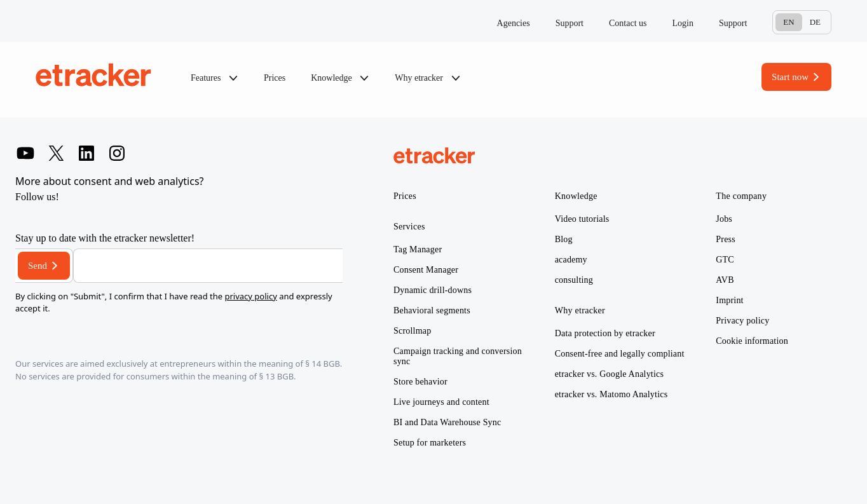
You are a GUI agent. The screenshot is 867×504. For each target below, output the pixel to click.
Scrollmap (412, 331)
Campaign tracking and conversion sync (458, 356)
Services (409, 227)
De (815, 22)
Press (726, 239)
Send (38, 266)
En (788, 22)
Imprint (729, 300)
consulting (574, 280)
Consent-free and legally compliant (620, 354)
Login (683, 23)
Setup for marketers (430, 443)
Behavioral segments (432, 310)
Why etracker (427, 78)
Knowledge (340, 78)
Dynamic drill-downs (433, 290)
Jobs (724, 219)
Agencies (514, 23)
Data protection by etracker (605, 333)
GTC (725, 260)
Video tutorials (582, 219)
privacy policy (250, 296)
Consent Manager (426, 270)
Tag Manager (418, 249)
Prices (275, 78)
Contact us (628, 23)
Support (570, 23)
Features (215, 78)
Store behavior (420, 382)
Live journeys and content (441, 402)
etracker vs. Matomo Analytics (611, 394)
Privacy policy (742, 321)
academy (571, 260)
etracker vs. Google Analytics (609, 374)
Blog (564, 239)
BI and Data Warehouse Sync (447, 422)
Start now (790, 77)
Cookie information (752, 341)
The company (741, 196)
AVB (725, 280)
